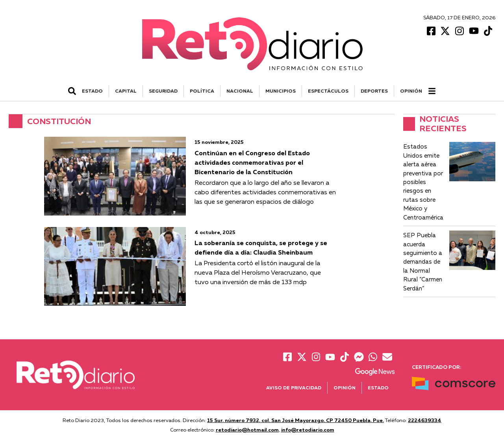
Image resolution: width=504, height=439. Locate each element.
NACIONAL (240, 91)
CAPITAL (126, 91)
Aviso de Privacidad (294, 388)
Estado (378, 388)
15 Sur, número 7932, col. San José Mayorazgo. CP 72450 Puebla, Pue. (296, 420)
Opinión (411, 91)
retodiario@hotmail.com (247, 430)
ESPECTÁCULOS (328, 91)
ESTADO (92, 91)
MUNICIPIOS (281, 91)
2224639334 (425, 420)
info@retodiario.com (308, 430)
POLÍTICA (202, 91)
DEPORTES (374, 91)
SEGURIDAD (163, 91)
